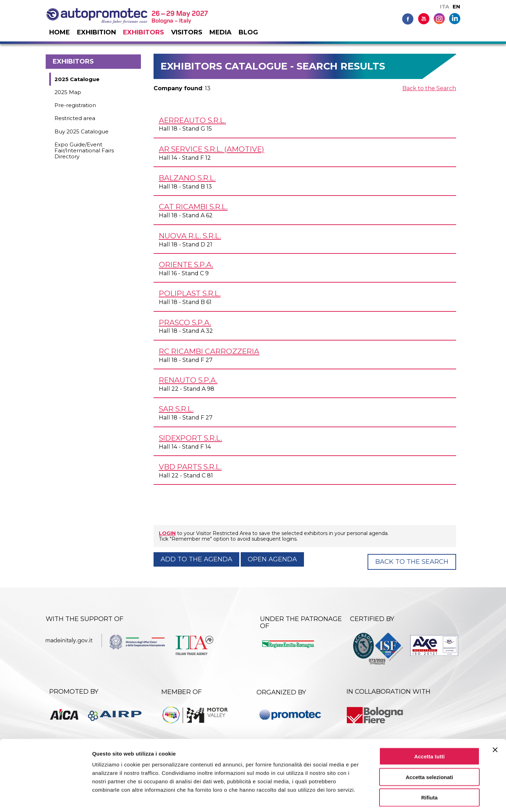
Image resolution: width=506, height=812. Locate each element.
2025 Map (68, 92)
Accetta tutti (430, 726)
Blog (248, 32)
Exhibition (96, 32)
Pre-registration (75, 105)
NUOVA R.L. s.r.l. (190, 236)
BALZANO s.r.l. (187, 178)
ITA (445, 6)
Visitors (187, 32)
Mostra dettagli (370, 798)
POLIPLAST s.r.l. (190, 293)
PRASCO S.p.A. (185, 322)
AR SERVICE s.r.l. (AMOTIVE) (212, 149)
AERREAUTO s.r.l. (192, 120)
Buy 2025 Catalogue (82, 131)
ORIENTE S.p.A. (186, 265)
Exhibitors (144, 32)
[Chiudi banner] (495, 719)
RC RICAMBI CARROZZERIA (209, 351)
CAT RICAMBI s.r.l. (193, 207)
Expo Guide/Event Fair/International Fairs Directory (84, 151)
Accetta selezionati (429, 747)
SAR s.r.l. (176, 409)
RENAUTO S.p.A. (188, 380)
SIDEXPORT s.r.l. (190, 438)
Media (220, 32)
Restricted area (75, 118)
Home (60, 32)
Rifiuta (430, 767)
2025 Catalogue (77, 79)
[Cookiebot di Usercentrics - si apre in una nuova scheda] (46, 798)
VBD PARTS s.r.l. (190, 467)
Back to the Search (429, 88)
